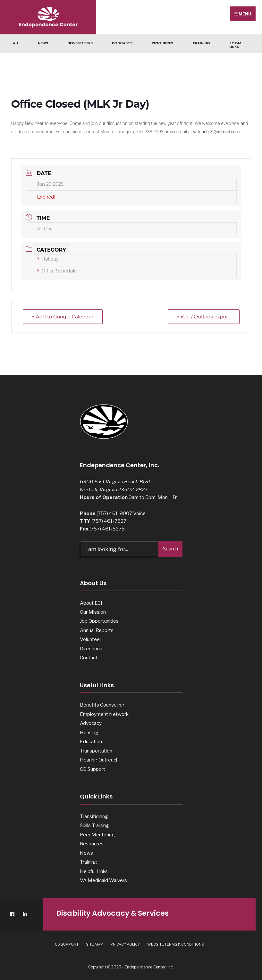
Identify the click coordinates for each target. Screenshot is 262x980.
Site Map (94, 944)
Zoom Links (235, 45)
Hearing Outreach (99, 760)
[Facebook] (12, 914)
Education (91, 741)
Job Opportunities (99, 621)
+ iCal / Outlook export (203, 317)
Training (201, 43)
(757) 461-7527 (109, 521)
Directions (91, 649)
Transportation (96, 751)
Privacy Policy (125, 944)
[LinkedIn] (25, 914)
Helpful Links (94, 871)
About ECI (91, 603)
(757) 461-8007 (114, 513)
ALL (16, 43)
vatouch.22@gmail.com (216, 132)
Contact (89, 658)
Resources (162, 43)
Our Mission (93, 612)
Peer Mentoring (97, 835)
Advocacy (91, 723)
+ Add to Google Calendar (63, 317)
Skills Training (94, 825)
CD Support (93, 769)
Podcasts (122, 43)
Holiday (48, 259)
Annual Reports (97, 630)
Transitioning (94, 816)
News (43, 43)
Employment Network (104, 714)
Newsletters (80, 43)
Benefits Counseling (102, 705)
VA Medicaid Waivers (103, 880)
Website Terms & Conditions (176, 944)
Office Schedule (57, 271)
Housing (89, 732)
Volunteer (91, 639)
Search (170, 549)
